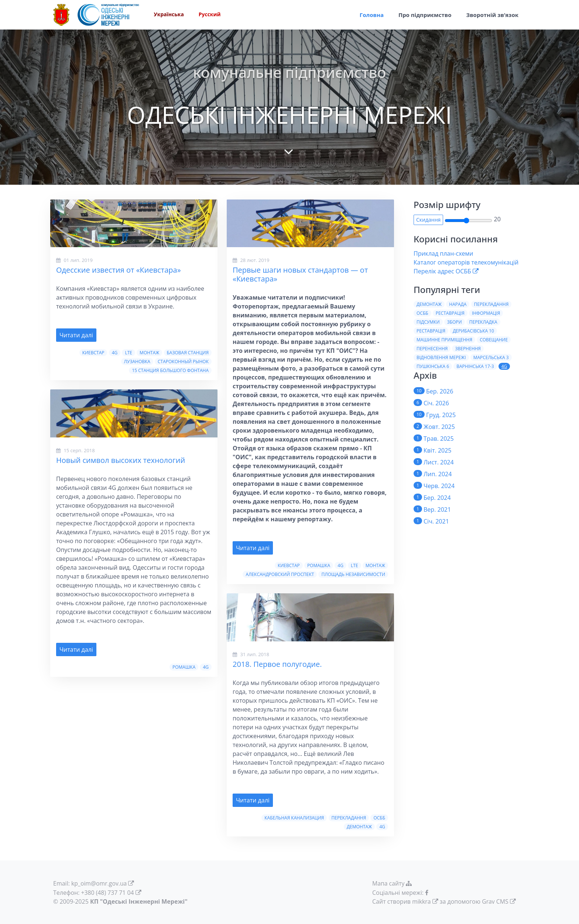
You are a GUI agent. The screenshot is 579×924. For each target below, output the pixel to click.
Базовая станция (188, 353)
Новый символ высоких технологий (121, 460)
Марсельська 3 (491, 357)
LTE (129, 353)
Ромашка (184, 667)
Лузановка (137, 362)
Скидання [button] (428, 220)
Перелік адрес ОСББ (442, 271)
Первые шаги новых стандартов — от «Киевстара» (300, 274)
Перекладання (349, 818)
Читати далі (76, 335)
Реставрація (450, 313)
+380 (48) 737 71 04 (108, 892)
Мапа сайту (393, 883)
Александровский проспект (280, 574)
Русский (210, 15)
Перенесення (432, 349)
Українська (169, 15)
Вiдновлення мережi (441, 357)
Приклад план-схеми (443, 253)
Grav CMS (496, 901)
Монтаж (149, 353)
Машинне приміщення (444, 340)
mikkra (422, 901)
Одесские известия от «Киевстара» (119, 270)
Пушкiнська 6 (433, 366)
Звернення (468, 349)
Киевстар (93, 353)
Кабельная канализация (294, 818)
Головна (372, 15)
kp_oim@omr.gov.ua (99, 883)
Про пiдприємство (425, 15)
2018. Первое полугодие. (277, 664)
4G (115, 353)
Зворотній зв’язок (492, 15)
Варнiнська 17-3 (475, 366)
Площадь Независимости (353, 574)
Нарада (458, 304)
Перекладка (483, 322)
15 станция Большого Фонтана (170, 370)
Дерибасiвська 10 (473, 331)
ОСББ (379, 818)
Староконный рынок (183, 362)
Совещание (494, 340)
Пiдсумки (428, 322)
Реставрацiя (431, 331)
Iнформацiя (486, 313)
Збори (455, 322)
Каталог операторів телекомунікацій (466, 262)
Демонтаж (359, 827)
